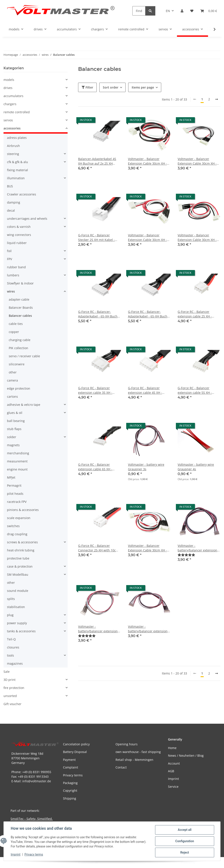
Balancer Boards (21, 308)
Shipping (70, 798)
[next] (217, 99)
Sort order (111, 87)
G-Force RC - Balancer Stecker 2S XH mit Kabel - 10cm (96, 238)
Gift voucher (12, 704)
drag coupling (17, 534)
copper (14, 332)
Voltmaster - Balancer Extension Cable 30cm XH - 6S (197, 161)
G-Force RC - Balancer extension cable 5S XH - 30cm (195, 390)
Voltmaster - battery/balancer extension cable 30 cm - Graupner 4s (148, 629)
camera (12, 380)
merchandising (18, 453)
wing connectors (19, 235)
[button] (182, 11)
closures (13, 647)
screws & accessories (22, 542)
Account (174, 763)
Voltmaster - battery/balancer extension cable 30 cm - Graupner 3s (98, 629)
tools (10, 655)
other (13, 372)
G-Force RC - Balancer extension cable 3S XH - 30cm (95, 390)
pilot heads (15, 494)
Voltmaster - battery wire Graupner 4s (196, 467)
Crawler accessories (22, 194)
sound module (18, 591)
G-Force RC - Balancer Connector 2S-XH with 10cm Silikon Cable (98, 548)
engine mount (17, 469)
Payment (69, 760)
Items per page (143, 87)
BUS (10, 186)
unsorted (10, 696)
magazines (15, 663)
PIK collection (18, 348)
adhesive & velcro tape (24, 405)
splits (11, 599)
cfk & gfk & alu (17, 162)
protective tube (18, 558)
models (9, 80)
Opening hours (127, 744)
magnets (13, 445)
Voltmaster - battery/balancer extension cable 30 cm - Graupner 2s (197, 548)
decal (11, 210)
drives (8, 88)
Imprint (16, 854)
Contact (121, 767)
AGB (171, 771)
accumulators (13, 96)
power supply (17, 623)
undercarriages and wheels (27, 219)
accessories (12, 128)
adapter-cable (19, 299)
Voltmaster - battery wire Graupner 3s (146, 467)
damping (14, 202)
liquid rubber (17, 243)
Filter (87, 87)
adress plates (17, 138)
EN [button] (168, 11)
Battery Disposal (75, 752)
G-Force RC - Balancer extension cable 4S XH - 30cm (145, 390)
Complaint (71, 767)
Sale (7, 672)
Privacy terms (34, 854)
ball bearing (16, 421)
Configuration (185, 841)
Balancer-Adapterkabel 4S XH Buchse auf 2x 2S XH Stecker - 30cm (97, 161)
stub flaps (14, 429)
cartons (12, 397)
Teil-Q (11, 639)
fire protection (14, 688)
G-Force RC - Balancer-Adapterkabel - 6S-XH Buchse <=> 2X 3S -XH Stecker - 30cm (149, 314)
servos (8, 120)
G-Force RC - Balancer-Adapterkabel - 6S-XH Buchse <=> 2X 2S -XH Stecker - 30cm (99, 314)
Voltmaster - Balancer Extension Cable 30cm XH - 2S (147, 161)
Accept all (185, 830)
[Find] (139, 11)
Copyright (70, 790)
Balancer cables (20, 316)
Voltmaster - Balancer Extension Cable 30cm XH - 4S (147, 238)
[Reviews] (186, 555)
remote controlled (17, 112)
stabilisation (16, 607)
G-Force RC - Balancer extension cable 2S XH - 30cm (195, 314)
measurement (17, 461)
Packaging (70, 783)
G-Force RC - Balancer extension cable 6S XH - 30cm (95, 467)
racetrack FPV (17, 502)
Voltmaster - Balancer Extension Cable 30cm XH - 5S (147, 548)
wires (11, 291)
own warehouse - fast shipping (138, 752)
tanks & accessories (21, 631)
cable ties (16, 324)
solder (12, 437)
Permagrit (14, 485)
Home (172, 748)
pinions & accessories (23, 510)
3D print (10, 680)
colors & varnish (19, 227)
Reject (185, 852)
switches (13, 526)
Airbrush (13, 146)
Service (173, 787)
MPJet (11, 477)
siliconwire (17, 364)
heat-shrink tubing (21, 550)
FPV (10, 259)
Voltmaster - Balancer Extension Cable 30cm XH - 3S (197, 238)
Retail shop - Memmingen (134, 760)
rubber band (16, 267)
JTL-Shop (201, 862)
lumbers (13, 275)
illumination (16, 178)
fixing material (17, 170)
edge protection (19, 388)
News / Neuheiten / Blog (186, 756)
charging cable (20, 340)
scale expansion (19, 518)
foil (9, 251)
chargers (10, 104)
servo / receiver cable (24, 356)
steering (13, 154)
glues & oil (15, 413)
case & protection (20, 566)
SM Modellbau (18, 574)
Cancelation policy (76, 744)
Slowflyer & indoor (20, 283)
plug (10, 615)
